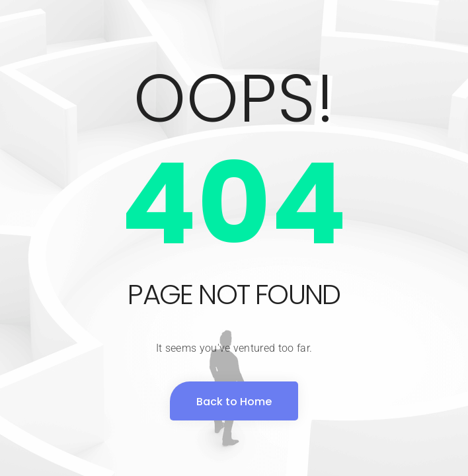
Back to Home (234, 402)
